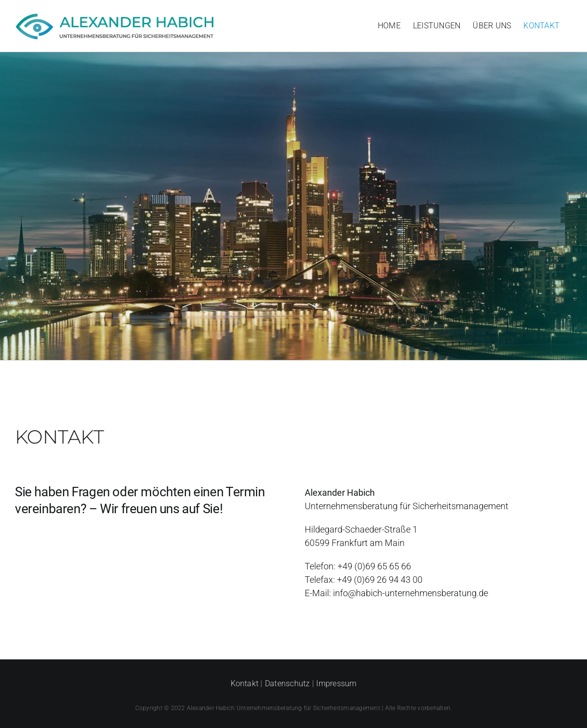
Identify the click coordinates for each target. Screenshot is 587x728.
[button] (22, 706)
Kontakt (245, 683)
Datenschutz (288, 683)
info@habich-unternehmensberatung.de (411, 593)
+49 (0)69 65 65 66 (374, 566)
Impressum (336, 683)
